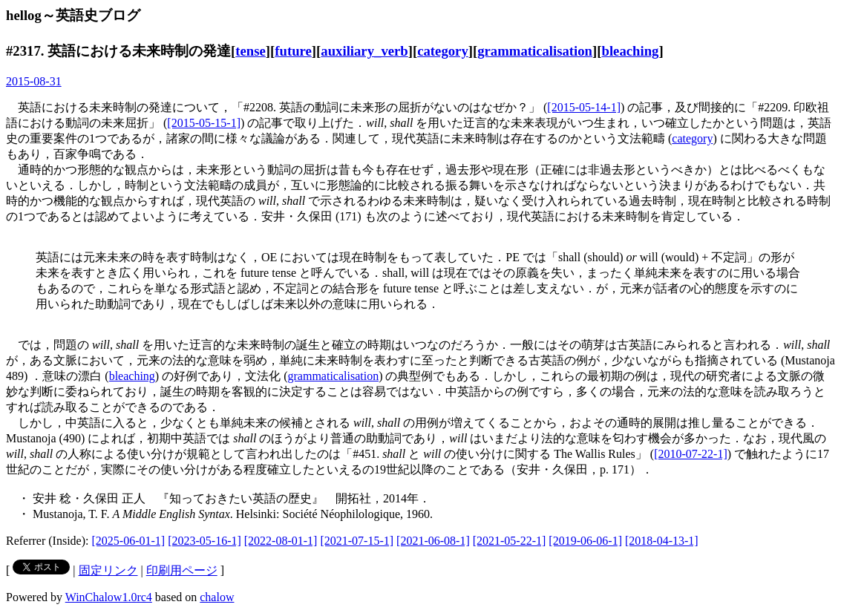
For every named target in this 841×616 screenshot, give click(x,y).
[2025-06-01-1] (129, 541)
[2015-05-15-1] (204, 123)
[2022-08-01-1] (281, 541)
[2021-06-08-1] (433, 541)
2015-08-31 (34, 81)
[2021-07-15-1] (357, 541)
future (293, 51)
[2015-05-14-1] (584, 107)
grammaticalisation (535, 51)
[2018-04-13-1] (662, 541)
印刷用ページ (182, 570)
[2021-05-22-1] (510, 541)
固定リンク (108, 570)
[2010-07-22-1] (691, 454)
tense (251, 51)
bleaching (630, 51)
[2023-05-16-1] (204, 541)
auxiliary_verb (364, 51)
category (443, 51)
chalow (217, 597)
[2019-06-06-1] (585, 541)
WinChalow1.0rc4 (109, 597)
